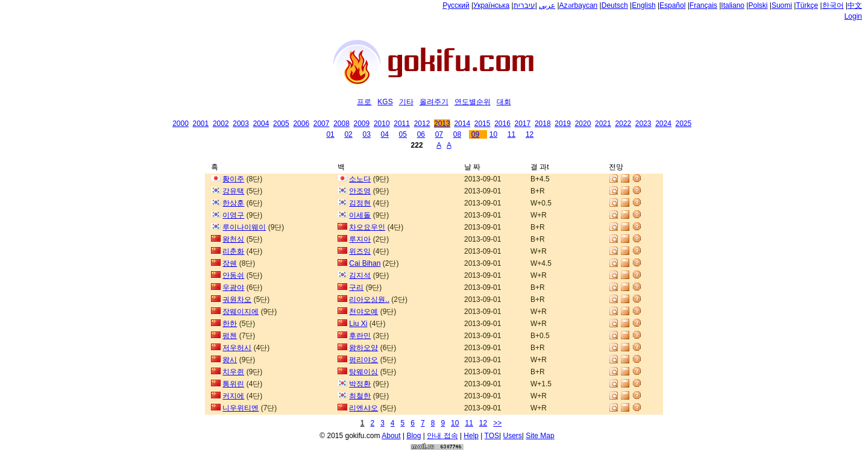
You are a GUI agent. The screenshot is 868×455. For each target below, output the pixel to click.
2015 (483, 124)
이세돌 (360, 215)
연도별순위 (473, 102)
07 (439, 134)
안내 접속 (442, 436)
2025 (684, 124)
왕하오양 (363, 348)
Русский (456, 5)
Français (703, 5)
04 (385, 134)
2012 (422, 124)
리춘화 (233, 251)
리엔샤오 (363, 408)
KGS (385, 102)
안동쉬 (233, 275)
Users (513, 436)
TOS (492, 436)
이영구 (233, 215)
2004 (261, 124)
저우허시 (237, 348)
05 (403, 134)
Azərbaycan (579, 5)
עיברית (524, 5)
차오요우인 (367, 227)
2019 (563, 124)
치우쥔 (233, 372)
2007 (322, 124)
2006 (301, 124)
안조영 (360, 191)
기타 (406, 102)
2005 (281, 124)
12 (530, 134)
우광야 (233, 287)
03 (366, 134)
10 (493, 134)
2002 (221, 124)
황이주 (233, 179)
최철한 (360, 396)
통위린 (233, 384)
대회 (504, 102)
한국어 (833, 5)
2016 (502, 124)
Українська (491, 5)
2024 (663, 124)
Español (672, 5)
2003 (241, 124)
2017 (523, 124)
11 (511, 134)
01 (330, 134)
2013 (442, 124)
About (391, 436)
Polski (758, 5)
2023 (643, 124)
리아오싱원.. (369, 300)
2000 (181, 124)
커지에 (233, 396)
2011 (402, 124)
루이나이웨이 (244, 227)
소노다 (360, 179)
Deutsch (615, 5)
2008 (341, 124)
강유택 (233, 191)
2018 (543, 124)
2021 (603, 124)
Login (853, 16)
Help (471, 436)
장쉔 (230, 263)
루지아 (360, 239)
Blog (414, 436)
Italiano (733, 5)
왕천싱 (233, 239)
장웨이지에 (241, 312)
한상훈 (233, 203)
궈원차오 (237, 300)
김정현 (360, 203)
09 (475, 134)
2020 (583, 124)
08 (457, 134)
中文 (855, 5)
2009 (362, 124)
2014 (462, 124)
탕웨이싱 (363, 372)
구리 (356, 287)
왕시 (230, 360)
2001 (201, 124)
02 (348, 134)
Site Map (540, 436)
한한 (230, 324)
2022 (623, 124)
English (643, 5)
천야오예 (363, 312)
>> (497, 423)
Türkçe (807, 5)
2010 (382, 124)
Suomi (782, 5)
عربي (547, 5)
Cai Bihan (365, 263)
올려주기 (434, 102)
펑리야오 (363, 360)
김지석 (360, 275)
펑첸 (230, 336)
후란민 (360, 336)
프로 (364, 102)
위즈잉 (360, 251)
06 (421, 134)
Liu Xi (358, 324)
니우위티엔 (241, 408)
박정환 (360, 384)
